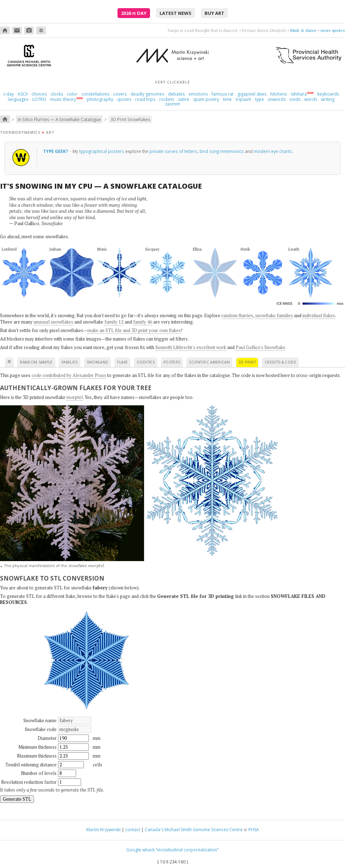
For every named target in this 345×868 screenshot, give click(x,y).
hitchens (279, 94)
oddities (146, 362)
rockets (167, 99)
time (227, 99)
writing (328, 99)
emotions (198, 94)
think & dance (304, 30)
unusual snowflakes (53, 322)
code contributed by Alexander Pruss (69, 375)
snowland (98, 362)
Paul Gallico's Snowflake (260, 347)
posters (172, 362)
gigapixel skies (252, 94)
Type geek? (56, 151)
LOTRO (39, 99)
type (260, 99)
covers (120, 94)
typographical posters (102, 151)
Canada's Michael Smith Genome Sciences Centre (194, 830)
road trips (145, 99)
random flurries (237, 315)
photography (100, 99)
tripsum (243, 99)
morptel (75, 397)
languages (18, 99)
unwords (277, 99)
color (72, 94)
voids (295, 99)
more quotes (333, 30)
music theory (63, 99)
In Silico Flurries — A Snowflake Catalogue (59, 119)
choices (39, 94)
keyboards (328, 94)
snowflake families (274, 315)
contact (133, 830)
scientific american (209, 362)
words (311, 99)
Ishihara (299, 94)
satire (184, 99)
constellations (95, 94)
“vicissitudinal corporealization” (187, 850)
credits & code (280, 362)
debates (176, 94)
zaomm (172, 104)
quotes (124, 99)
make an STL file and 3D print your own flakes (134, 330)
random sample (36, 362)
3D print (247, 362)
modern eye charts (273, 151)
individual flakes (319, 315)
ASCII (23, 94)
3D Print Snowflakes (130, 119)
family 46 (143, 322)
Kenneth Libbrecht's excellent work (191, 347)
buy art (214, 13)
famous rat (223, 94)
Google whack (140, 850)
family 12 (114, 322)
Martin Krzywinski (103, 830)
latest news (176, 13)
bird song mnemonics (222, 151)
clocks (57, 94)
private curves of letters (173, 151)
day (8, 94)
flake (122, 362)
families (70, 362)
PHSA (254, 830)
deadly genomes (147, 94)
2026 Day (134, 13)
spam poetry (206, 99)
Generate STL (17, 799)
